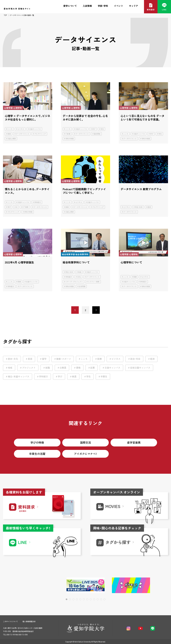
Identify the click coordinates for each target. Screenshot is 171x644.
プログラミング (40, 134)
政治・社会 (139, 207)
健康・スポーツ (64, 359)
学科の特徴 (70, 139)
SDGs (79, 277)
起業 (93, 368)
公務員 (63, 368)
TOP (5, 15)
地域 (80, 272)
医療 (19, 282)
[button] (156, 586)
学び (94, 129)
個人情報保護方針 (29, 621)
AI (17, 207)
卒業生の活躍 (37, 454)
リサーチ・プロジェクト (74, 282)
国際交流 (85, 442)
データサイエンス (22, 134)
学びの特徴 (37, 442)
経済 (149, 207)
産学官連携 (134, 442)
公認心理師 (12, 139)
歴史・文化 (13, 359)
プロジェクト (29, 368)
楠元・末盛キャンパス (19, 377)
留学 (44, 359)
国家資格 (97, 134)
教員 (9, 134)
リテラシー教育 (94, 282)
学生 (102, 129)
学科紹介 (37, 202)
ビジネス (21, 129)
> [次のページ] (96, 310)
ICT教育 (25, 207)
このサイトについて (10, 621)
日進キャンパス (35, 129)
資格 (78, 368)
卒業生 (104, 377)
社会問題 (82, 286)
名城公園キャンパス (140, 368)
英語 (30, 359)
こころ (10, 129)
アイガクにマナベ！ (85, 454)
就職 (48, 368)
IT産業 (68, 134)
